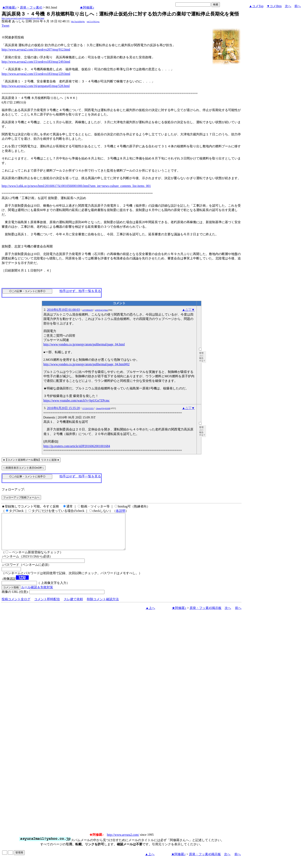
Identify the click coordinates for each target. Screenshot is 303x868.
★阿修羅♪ (9, 7)
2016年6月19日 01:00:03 (63, 310)
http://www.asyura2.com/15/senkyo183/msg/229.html (36, 74)
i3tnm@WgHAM (103, 408)
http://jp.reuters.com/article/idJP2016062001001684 (77, 446)
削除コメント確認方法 (103, 606)
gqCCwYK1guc (93, 22)
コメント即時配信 (47, 606)
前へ (298, 6)
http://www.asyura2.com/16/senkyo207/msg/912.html (36, 49)
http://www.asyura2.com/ (123, 842)
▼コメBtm (274, 6)
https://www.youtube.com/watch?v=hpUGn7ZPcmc (77, 400)
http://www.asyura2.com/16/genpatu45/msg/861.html (23, 18)
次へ (288, 6)
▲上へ (150, 615)
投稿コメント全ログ (16, 606)
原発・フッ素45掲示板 (206, 615)
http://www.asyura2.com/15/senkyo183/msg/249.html (36, 62)
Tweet (5, 26)
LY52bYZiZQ (88, 408)
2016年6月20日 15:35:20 (63, 408)
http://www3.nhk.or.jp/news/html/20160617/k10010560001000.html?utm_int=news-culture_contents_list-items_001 (76, 186)
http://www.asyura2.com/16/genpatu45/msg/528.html (36, 86)
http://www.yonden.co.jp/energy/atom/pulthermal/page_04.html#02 (87, 364)
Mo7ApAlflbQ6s (78, 22)
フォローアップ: (13, 489)
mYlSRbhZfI (88, 310)
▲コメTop (256, 6)
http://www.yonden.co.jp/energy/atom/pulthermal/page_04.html (84, 344)
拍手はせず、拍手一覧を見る (80, 291)
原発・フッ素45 (31, 7)
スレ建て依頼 (73, 606)
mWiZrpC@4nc (101, 310)
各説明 (121, 511)
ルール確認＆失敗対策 (37, 594)
